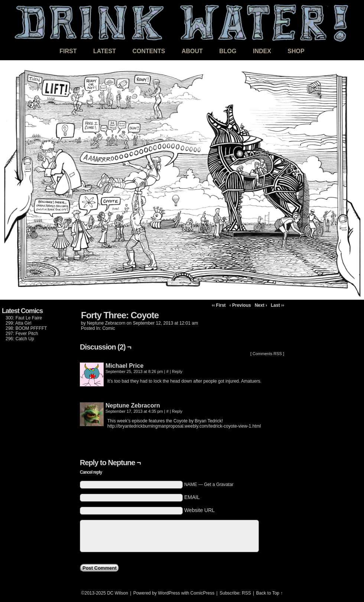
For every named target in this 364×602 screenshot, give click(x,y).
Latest (105, 51)
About (192, 51)
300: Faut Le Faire (24, 318)
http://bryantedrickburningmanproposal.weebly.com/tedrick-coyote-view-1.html (184, 426)
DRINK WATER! (182, 22)
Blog (228, 51)
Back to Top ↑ (270, 593)
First (68, 51)
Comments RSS (267, 354)
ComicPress (203, 593)
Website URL (199, 510)
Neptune (121, 463)
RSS (246, 593)
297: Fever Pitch (22, 334)
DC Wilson (118, 593)
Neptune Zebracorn (106, 323)
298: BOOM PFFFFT (26, 328)
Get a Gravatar (219, 485)
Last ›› (277, 305)
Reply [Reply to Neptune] (177, 411)
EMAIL (192, 497)
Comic (108, 328)
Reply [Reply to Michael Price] (177, 371)
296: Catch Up (20, 339)
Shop (296, 51)
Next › (261, 305)
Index (262, 51)
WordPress (169, 593)
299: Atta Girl (18, 323)
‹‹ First (219, 305)
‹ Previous (240, 305)
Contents (149, 51)
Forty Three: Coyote (120, 315)
